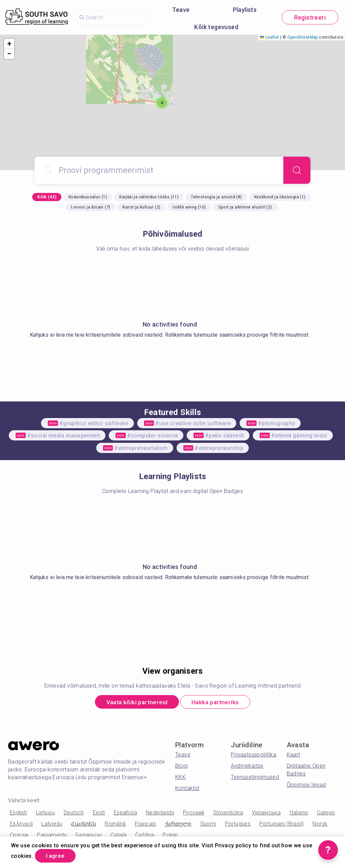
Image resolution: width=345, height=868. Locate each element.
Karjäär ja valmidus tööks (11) (149, 197)
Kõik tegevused (216, 27)
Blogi (181, 766)
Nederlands (160, 813)
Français (146, 824)
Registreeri (310, 17)
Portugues (238, 824)
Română (115, 824)
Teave (181, 10)
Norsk (320, 824)
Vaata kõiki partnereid (135, 702)
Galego (326, 813)
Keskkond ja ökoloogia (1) (280, 197)
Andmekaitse (247, 766)
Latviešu (52, 824)
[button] (162, 103)
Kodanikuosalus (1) (88, 197)
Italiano (299, 813)
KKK (180, 778)
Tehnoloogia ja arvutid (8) (216, 197)
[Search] (297, 170)
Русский (194, 813)
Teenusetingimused (255, 778)
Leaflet (269, 37)
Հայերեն (83, 824)
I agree (57, 856)
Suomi (208, 824)
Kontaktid (187, 789)
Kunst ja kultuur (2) (141, 207)
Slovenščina (228, 813)
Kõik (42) (47, 197)
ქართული (178, 824)
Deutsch (74, 813)
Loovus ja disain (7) (90, 207)
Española (125, 813)
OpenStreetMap (303, 37)
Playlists (245, 10)
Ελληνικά (21, 824)
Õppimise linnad (306, 785)
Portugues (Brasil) (281, 824)
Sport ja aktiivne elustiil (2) (245, 207)
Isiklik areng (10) (189, 207)
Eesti (99, 813)
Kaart (293, 755)
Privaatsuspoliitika (253, 755)
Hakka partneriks (217, 702)
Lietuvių (45, 813)
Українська (266, 813)
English (18, 813)
